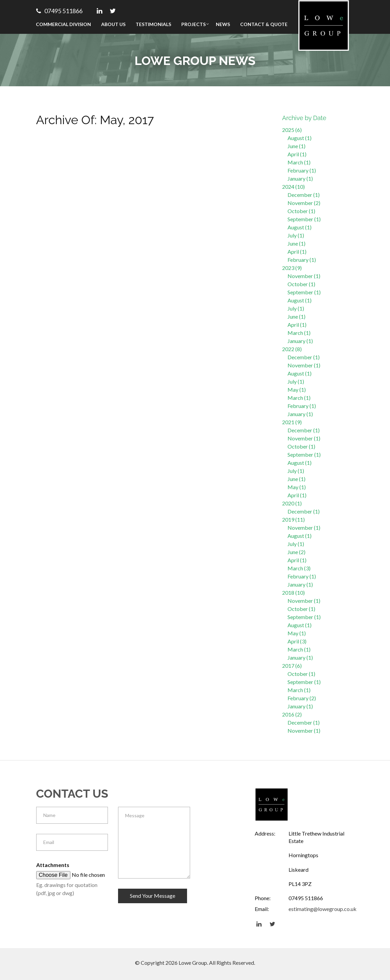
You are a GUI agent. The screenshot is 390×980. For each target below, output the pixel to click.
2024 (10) (293, 187)
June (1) (296, 146)
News (223, 24)
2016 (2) (292, 714)
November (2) (304, 203)
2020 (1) (292, 503)
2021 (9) (292, 422)
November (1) (304, 276)
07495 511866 (59, 11)
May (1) (297, 390)
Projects (193, 24)
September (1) (304, 219)
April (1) (297, 154)
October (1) (301, 211)
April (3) (297, 641)
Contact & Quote (264, 24)
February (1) (302, 170)
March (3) (299, 568)
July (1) (296, 235)
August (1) (300, 138)
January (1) (300, 178)
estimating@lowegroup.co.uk (323, 909)
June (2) (296, 552)
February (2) (302, 698)
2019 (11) (293, 519)
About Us (113, 24)
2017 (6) (292, 666)
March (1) (299, 162)
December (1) (304, 195)
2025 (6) (292, 130)
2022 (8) (292, 349)
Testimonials (153, 24)
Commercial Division (63, 24)
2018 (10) (293, 592)
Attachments (53, 865)
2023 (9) (292, 268)
